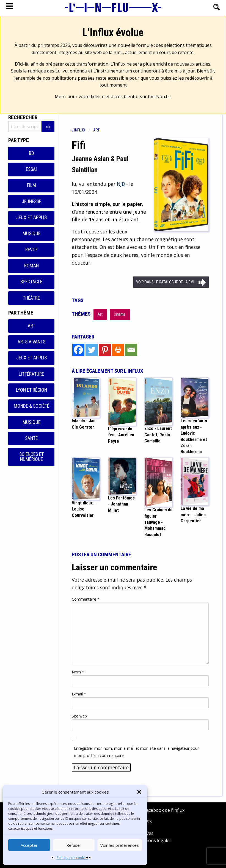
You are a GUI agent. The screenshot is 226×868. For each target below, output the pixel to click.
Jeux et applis (31, 217)
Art (31, 326)
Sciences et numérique (31, 457)
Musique (31, 233)
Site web (79, 716)
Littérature (31, 374)
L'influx (78, 130)
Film (31, 185)
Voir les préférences (120, 845)
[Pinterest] (105, 350)
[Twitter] (92, 350)
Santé (31, 438)
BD (31, 153)
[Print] (118, 350)
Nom (78, 672)
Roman (31, 266)
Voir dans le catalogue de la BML (166, 282)
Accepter (29, 845)
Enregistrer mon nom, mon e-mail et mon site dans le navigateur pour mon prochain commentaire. (136, 752)
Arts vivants (31, 342)
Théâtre (31, 298)
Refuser (74, 845)
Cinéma (120, 314)
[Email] (131, 350)
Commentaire (86, 599)
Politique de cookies (72, 858)
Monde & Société (31, 406)
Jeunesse (31, 201)
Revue (31, 250)
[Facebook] (78, 350)
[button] (139, 792)
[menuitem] (82, 130)
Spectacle (31, 282)
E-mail (79, 694)
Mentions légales (154, 840)
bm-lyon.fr (159, 96)
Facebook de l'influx (160, 810)
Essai (31, 169)
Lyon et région (31, 390)
